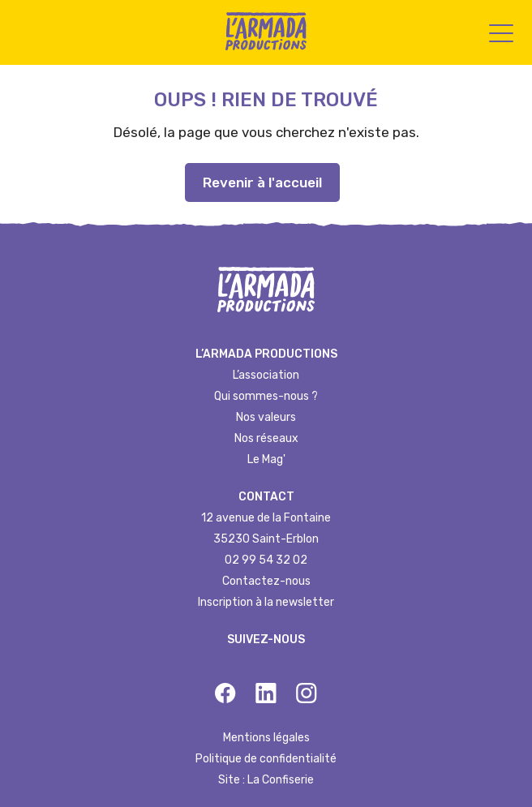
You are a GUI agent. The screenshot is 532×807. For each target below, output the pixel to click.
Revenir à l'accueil (262, 182)
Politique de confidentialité (266, 759)
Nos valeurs (266, 417)
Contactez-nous (266, 581)
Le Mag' (266, 459)
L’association (266, 375)
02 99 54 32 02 (266, 560)
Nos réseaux (266, 438)
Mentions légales (266, 738)
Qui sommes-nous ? (266, 396)
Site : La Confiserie (266, 780)
